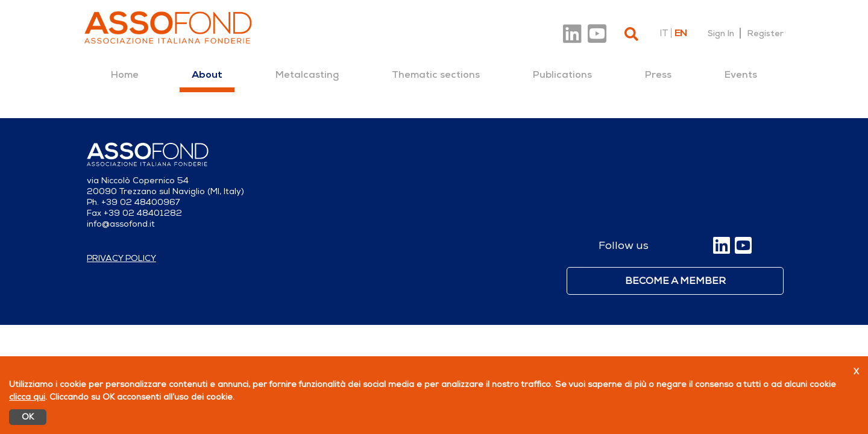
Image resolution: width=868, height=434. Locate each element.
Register (765, 33)
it (664, 33)
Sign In (721, 33)
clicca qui (27, 397)
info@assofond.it (121, 224)
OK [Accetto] (28, 417)
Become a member (675, 281)
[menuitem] (125, 75)
